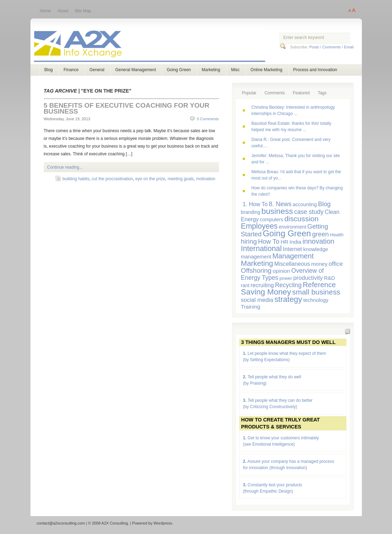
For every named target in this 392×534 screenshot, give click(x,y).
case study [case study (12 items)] (309, 212)
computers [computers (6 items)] (271, 219)
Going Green (179, 70)
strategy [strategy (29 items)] (288, 299)
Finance (71, 70)
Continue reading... (65, 167)
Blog (49, 70)
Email (349, 47)
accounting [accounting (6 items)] (305, 204)
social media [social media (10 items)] (257, 300)
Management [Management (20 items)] (293, 256)
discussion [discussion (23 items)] (302, 219)
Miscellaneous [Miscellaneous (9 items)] (292, 264)
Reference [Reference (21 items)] (319, 285)
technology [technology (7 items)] (316, 300)
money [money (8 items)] (319, 264)
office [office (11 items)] (336, 264)
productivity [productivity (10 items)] (308, 278)
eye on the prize (150, 179)
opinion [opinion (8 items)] (281, 271)
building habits (76, 179)
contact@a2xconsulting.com (61, 523)
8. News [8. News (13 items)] (280, 204)
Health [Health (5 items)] (337, 235)
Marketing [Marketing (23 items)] (257, 263)
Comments (332, 47)
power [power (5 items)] (286, 278)
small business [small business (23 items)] (316, 292)
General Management (136, 70)
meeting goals (181, 179)
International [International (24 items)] (262, 248)
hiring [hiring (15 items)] (249, 241)
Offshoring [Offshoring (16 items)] (256, 271)
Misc (235, 70)
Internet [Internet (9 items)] (292, 249)
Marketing (211, 70)
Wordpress (163, 523)
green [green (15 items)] (321, 234)
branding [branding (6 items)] (251, 212)
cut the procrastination (112, 179)
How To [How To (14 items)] (269, 241)
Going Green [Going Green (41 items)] (287, 233)
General (97, 70)
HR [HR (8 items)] (284, 242)
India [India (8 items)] (296, 242)
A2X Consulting (156, 45)
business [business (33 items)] (277, 211)
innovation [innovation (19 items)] (319, 241)
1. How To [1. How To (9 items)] (255, 204)
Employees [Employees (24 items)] (259, 226)
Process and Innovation (315, 70)
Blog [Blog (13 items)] (324, 204)
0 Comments (208, 119)
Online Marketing (266, 70)
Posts (314, 47)
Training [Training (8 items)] (251, 307)
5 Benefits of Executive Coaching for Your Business (127, 108)
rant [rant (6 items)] (245, 285)
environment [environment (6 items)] (293, 227)
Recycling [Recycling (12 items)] (288, 285)
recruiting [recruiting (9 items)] (262, 285)
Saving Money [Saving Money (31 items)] (266, 292)
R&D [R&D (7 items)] (329, 278)
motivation (206, 179)
